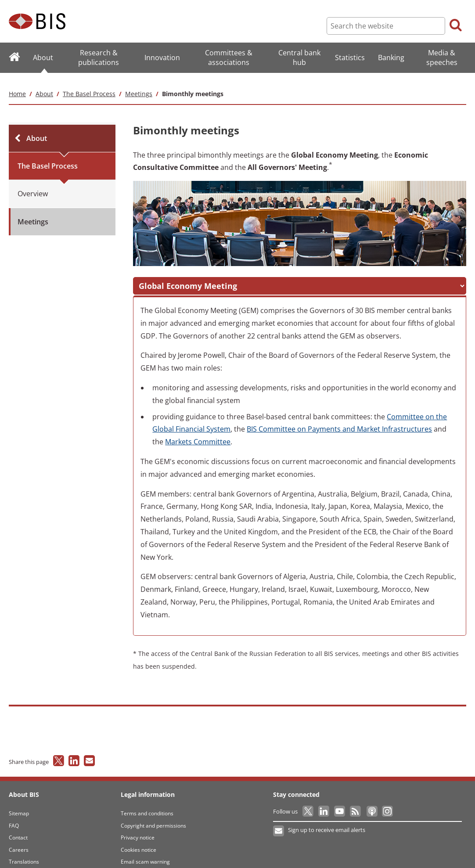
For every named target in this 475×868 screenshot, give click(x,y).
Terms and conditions (147, 804)
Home (17, 84)
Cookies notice (139, 840)
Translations (24, 852)
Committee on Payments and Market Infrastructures (339, 419)
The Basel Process (89, 84)
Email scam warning (145, 852)
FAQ (14, 816)
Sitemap (19, 804)
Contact (18, 828)
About (44, 84)
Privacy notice (138, 828)
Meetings (139, 84)
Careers (19, 840)
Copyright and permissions (153, 816)
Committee (198, 432)
